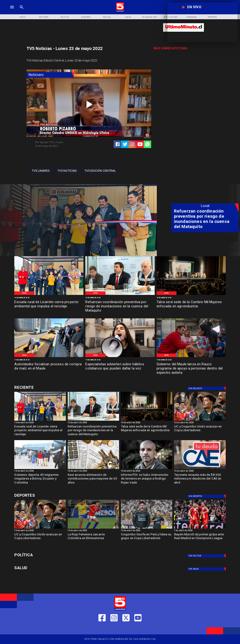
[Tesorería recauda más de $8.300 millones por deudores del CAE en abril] (200, 480)
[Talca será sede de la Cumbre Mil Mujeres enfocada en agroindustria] (191, 307)
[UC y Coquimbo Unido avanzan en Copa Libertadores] (200, 431)
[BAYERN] (200, 528)
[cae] (200, 469)
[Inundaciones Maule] (120, 295)
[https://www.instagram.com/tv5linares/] (133, 144)
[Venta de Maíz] (49, 357)
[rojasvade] (147, 469)
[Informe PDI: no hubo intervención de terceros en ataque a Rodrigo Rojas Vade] (147, 480)
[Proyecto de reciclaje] (49, 295)
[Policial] (107, 17)
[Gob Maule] (191, 357)
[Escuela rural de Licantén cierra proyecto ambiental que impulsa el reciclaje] (49, 307)
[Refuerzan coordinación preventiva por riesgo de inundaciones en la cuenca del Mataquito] (120, 307)
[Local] (24, 293)
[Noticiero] (44, 17)
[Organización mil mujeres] (191, 295)
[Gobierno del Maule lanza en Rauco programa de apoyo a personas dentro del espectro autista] (191, 369)
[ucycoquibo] (200, 420)
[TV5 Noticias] (67, 171)
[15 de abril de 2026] (49, 360)
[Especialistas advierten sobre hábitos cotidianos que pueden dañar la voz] (120, 369)
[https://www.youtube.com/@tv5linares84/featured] (140, 144)
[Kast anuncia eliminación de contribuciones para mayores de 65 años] (93, 469)
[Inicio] (22, 17)
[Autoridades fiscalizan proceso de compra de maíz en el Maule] (49, 369)
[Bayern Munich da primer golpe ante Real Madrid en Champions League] (200, 539)
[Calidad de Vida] (149, 17)
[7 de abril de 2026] (200, 531)
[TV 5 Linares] (22, 11)
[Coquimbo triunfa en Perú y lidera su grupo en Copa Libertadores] (147, 539)
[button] (41, 171)
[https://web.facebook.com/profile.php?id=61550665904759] (102, 629)
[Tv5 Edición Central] (100, 171)
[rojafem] (93, 528)
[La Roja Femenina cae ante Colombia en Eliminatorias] (93, 539)
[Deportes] (48, 388)
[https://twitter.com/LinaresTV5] (126, 629)
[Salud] (128, 17)
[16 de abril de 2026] (49, 298)
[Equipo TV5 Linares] (61, 142)
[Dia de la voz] (120, 357)
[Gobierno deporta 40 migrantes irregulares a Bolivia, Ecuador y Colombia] (40, 469)
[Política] (65, 17)
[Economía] (86, 17)
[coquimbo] (147, 528)
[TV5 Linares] (41, 171)
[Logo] (120, 11)
